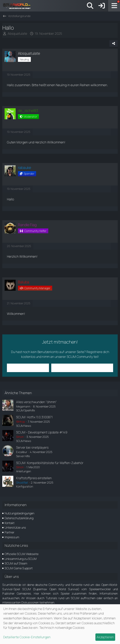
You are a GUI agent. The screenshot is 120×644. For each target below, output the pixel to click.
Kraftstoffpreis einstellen (34, 478)
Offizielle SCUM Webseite (21, 554)
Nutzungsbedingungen (19, 513)
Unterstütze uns (15, 527)
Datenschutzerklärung (19, 518)
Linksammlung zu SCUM (21, 559)
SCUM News (24, 426)
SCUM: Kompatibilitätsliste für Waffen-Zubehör (50, 463)
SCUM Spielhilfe (26, 410)
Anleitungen (24, 471)
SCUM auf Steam (16, 563)
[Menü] (114, 6)
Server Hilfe (23, 456)
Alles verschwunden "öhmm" (36, 402)
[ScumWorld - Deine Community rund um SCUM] (18, 6)
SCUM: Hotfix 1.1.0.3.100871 (34, 417)
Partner (9, 532)
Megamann (23, 406)
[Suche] (90, 6)
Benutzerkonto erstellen (82, 368)
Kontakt (10, 523)
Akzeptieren (105, 637)
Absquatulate (17, 33)
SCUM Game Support (19, 568)
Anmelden (28, 368)
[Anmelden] (102, 6)
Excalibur (22, 452)
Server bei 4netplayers (32, 447)
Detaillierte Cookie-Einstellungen (27, 637)
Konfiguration (25, 486)
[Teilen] (114, 43)
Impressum (12, 537)
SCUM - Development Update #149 (42, 432)
